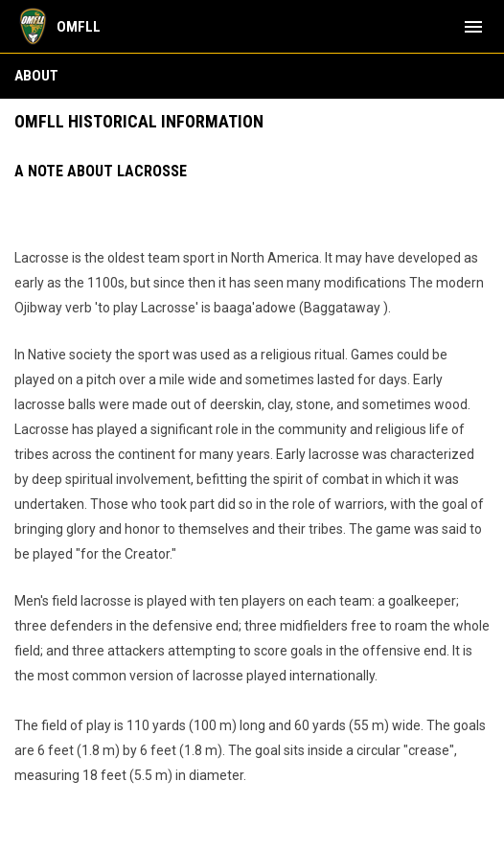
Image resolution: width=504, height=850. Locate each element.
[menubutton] (473, 27)
